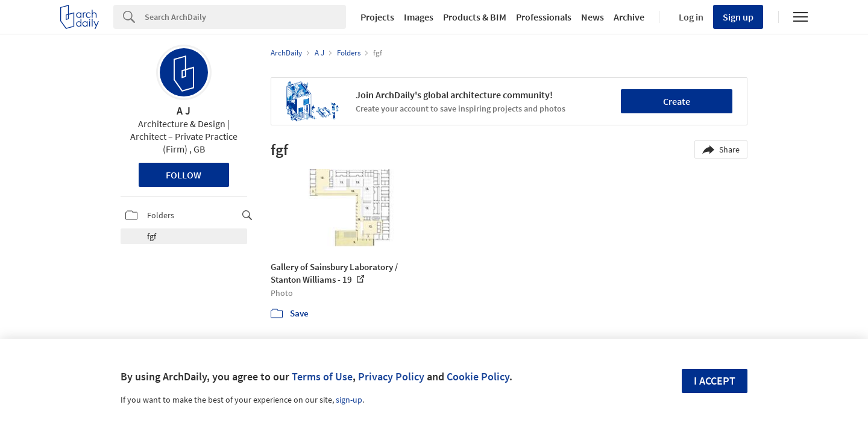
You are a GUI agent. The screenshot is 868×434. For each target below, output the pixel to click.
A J (184, 111)
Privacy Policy (391, 376)
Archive (629, 17)
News (593, 17)
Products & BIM (475, 17)
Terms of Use (322, 376)
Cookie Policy (478, 376)
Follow (184, 175)
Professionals (544, 17)
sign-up (349, 400)
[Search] (245, 17)
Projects (377, 17)
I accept (715, 381)
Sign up (738, 17)
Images (419, 17)
